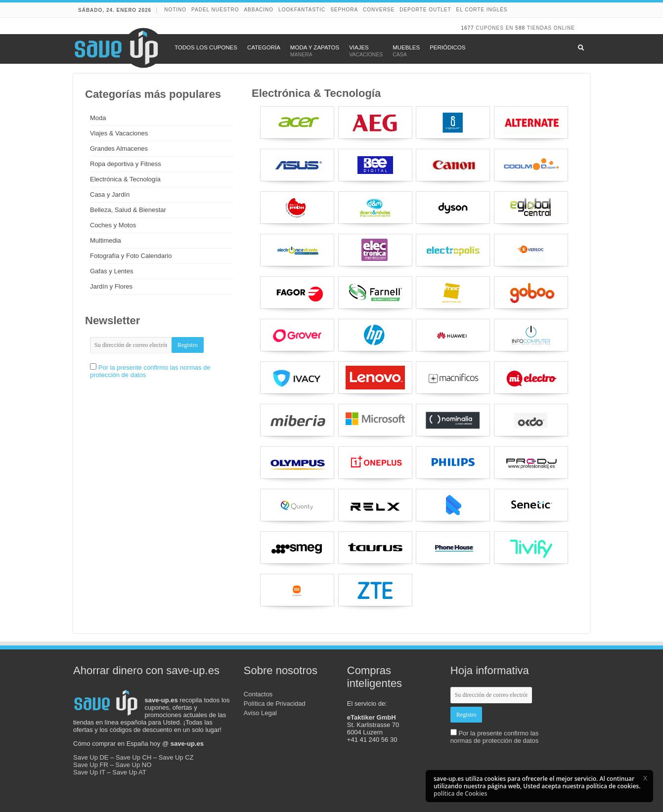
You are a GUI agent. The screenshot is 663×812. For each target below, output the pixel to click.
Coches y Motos (113, 225)
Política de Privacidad (275, 704)
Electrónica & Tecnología (125, 179)
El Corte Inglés (482, 10)
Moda (98, 118)
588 (520, 28)
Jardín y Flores (111, 286)
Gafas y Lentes (111, 271)
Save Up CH (133, 757)
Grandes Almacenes (119, 149)
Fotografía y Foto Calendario (131, 256)
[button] (645, 778)
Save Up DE (91, 757)
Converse (379, 10)
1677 (467, 28)
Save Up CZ (176, 757)
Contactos (258, 694)
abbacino (259, 10)
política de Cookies (460, 793)
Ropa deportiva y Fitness (126, 164)
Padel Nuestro (215, 10)
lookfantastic (302, 10)
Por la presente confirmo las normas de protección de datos (495, 737)
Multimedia (106, 240)
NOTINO (175, 10)
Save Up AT (129, 772)
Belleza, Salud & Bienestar (128, 210)
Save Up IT (89, 772)
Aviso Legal (260, 713)
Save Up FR (91, 765)
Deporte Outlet (425, 10)
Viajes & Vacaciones (119, 133)
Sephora (344, 10)
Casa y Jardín (110, 194)
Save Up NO (133, 765)
